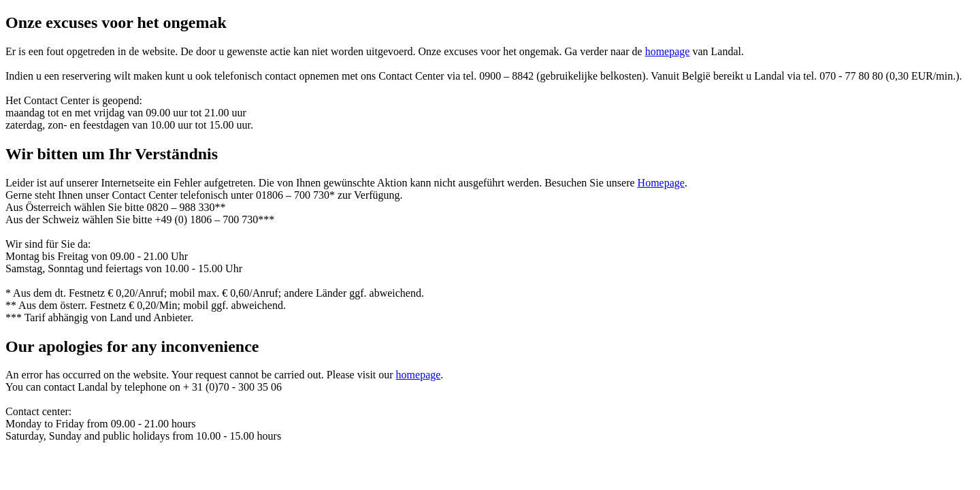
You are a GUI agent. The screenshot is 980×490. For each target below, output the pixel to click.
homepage (668, 51)
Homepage (661, 183)
